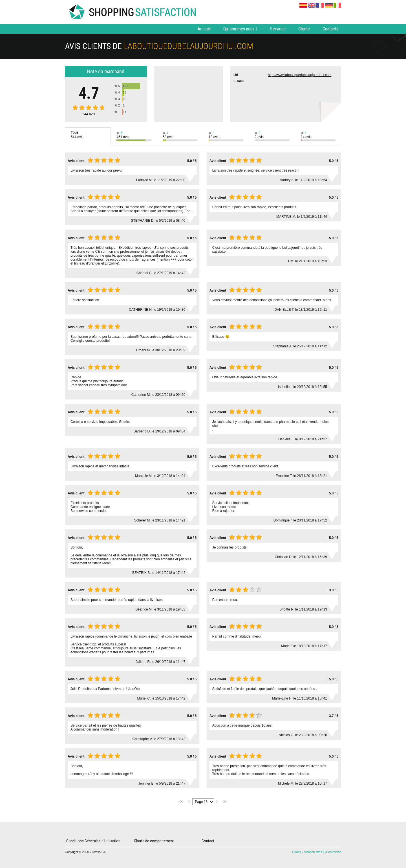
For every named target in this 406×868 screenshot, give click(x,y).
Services (278, 29)
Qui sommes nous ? (240, 29)
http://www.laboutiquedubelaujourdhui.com (300, 75)
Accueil (204, 29)
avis (89, 114)
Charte (304, 29)
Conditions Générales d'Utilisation (93, 841)
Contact (208, 841)
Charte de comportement (154, 841)
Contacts (330, 29)
